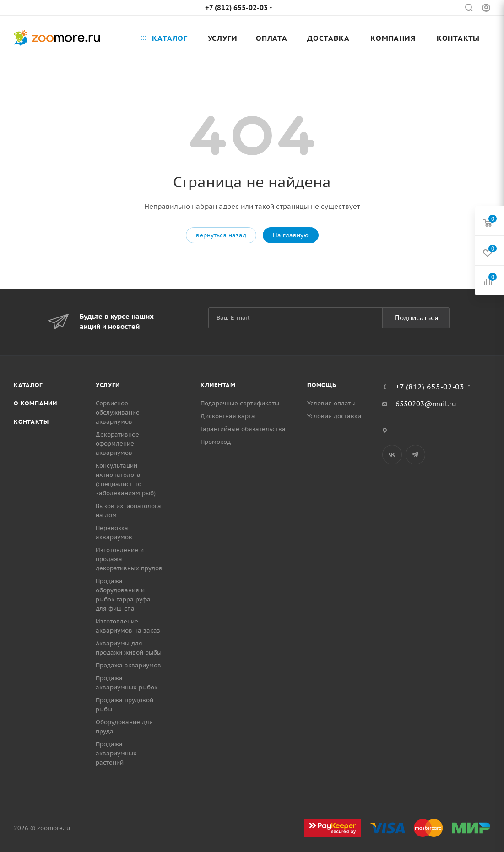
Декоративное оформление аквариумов (117, 444)
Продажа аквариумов (128, 665)
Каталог (28, 385)
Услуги (108, 385)
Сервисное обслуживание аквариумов (118, 412)
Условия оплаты (331, 403)
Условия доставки (334, 416)
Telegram (415, 455)
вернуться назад (221, 235)
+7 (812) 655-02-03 (236, 8)
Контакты (31, 422)
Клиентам (218, 385)
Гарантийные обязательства (243, 429)
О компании (35, 403)
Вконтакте (392, 455)
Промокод (216, 442)
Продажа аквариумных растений (116, 753)
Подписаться (417, 318)
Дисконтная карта (228, 416)
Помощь (322, 385)
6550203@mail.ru (426, 404)
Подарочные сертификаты (240, 403)
